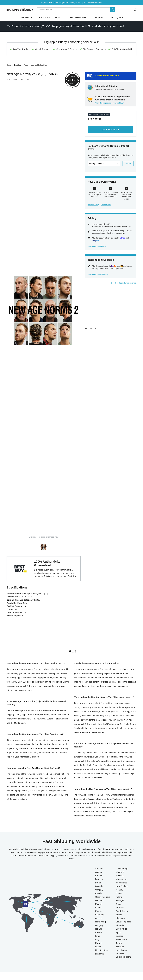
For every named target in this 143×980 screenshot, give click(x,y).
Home (9, 65)
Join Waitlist (111, 130)
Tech (26, 65)
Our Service (26, 17)
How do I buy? (118, 103)
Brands (59, 17)
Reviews (99, 17)
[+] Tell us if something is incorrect (124, 283)
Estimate (128, 164)
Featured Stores (79, 17)
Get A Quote (117, 17)
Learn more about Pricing (97, 246)
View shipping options (103, 103)
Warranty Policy (93, 205)
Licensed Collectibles (39, 65)
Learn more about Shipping (98, 274)
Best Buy (18, 65)
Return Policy (106, 205)
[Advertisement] (111, 307)
